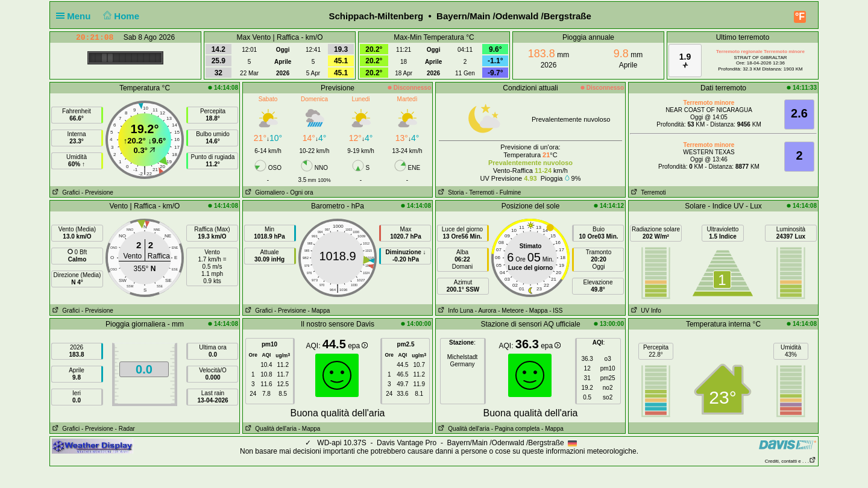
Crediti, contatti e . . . (791, 461)
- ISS (556, 311)
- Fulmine (509, 192)
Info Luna (454, 311)
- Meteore (511, 311)
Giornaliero (264, 192)
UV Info (645, 311)
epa (358, 346)
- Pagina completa (516, 429)
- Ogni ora (300, 192)
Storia (450, 192)
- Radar (125, 429)
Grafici (65, 192)
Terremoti (647, 192)
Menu (76, 16)
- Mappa (319, 311)
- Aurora (486, 311)
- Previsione (97, 192)
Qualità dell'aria (270, 429)
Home (120, 16)
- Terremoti (480, 192)
